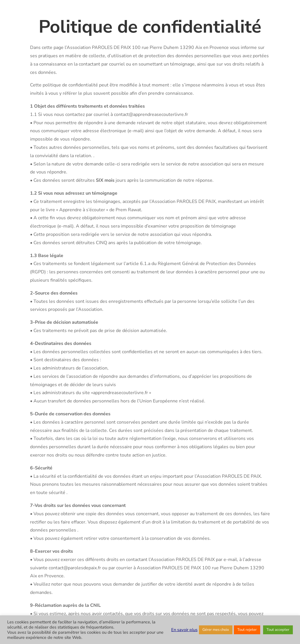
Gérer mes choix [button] (216, 630)
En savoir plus (184, 630)
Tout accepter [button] (278, 630)
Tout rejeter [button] (247, 630)
